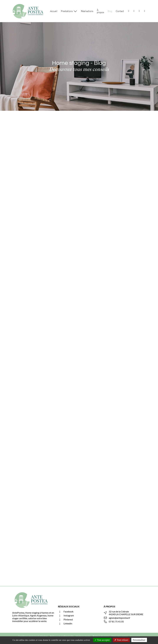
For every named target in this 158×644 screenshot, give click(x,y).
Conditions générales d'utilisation (33, 636)
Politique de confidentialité (62, 636)
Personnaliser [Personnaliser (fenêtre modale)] (139, 640)
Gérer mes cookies (120, 636)
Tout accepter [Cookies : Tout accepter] (102, 640)
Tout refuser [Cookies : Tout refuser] (121, 640)
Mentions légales (83, 636)
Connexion (135, 636)
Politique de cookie (101, 636)
